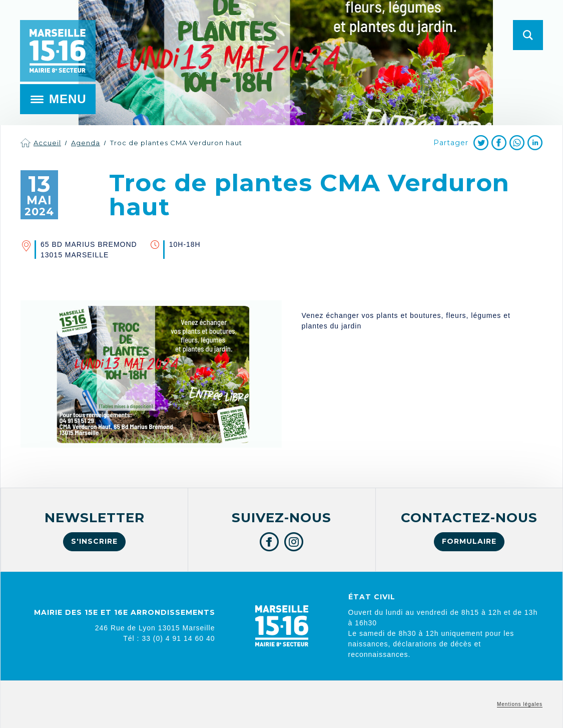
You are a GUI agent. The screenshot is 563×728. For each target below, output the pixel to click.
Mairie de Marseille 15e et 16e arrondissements (58, 51)
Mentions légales (520, 704)
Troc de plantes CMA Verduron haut (176, 143)
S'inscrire (94, 541)
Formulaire (469, 541)
